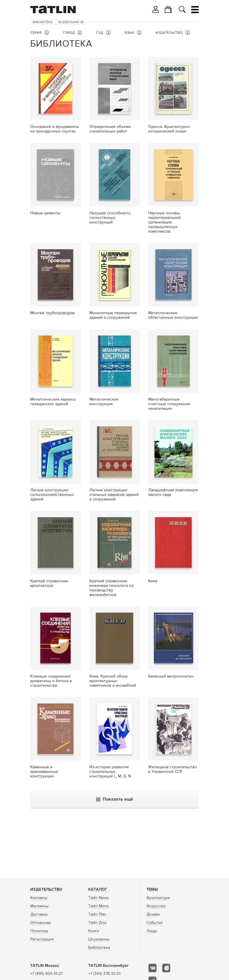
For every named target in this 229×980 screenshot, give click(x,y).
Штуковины (99, 939)
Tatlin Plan (97, 914)
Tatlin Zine (97, 923)
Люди (152, 931)
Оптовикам (41, 923)
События (155, 923)
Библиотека (43, 22)
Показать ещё (115, 799)
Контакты (39, 898)
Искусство (156, 906)
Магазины (39, 906)
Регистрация (42, 939)
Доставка (39, 914)
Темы (152, 890)
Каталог (98, 890)
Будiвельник (71, 22)
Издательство (46, 890)
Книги (94, 931)
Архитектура (158, 898)
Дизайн (153, 914)
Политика (39, 931)
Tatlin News (99, 898)
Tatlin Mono (99, 906)
